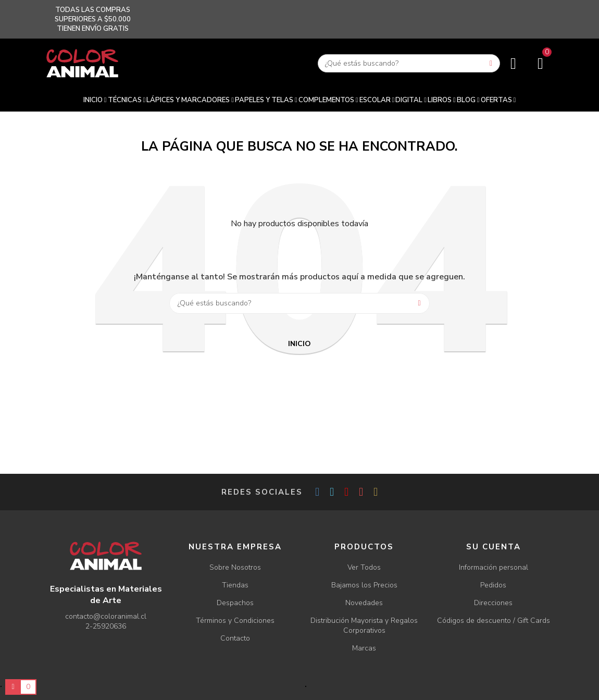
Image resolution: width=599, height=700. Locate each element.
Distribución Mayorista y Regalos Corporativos (364, 625)
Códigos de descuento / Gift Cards (494, 621)
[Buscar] (409, 63)
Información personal (494, 567)
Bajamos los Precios (364, 585)
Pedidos (493, 585)
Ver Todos (364, 567)
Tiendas (235, 585)
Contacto (235, 638)
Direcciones (493, 603)
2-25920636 (106, 626)
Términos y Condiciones (235, 621)
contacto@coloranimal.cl (106, 616)
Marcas (364, 648)
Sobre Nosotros (235, 567)
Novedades (364, 603)
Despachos (235, 603)
